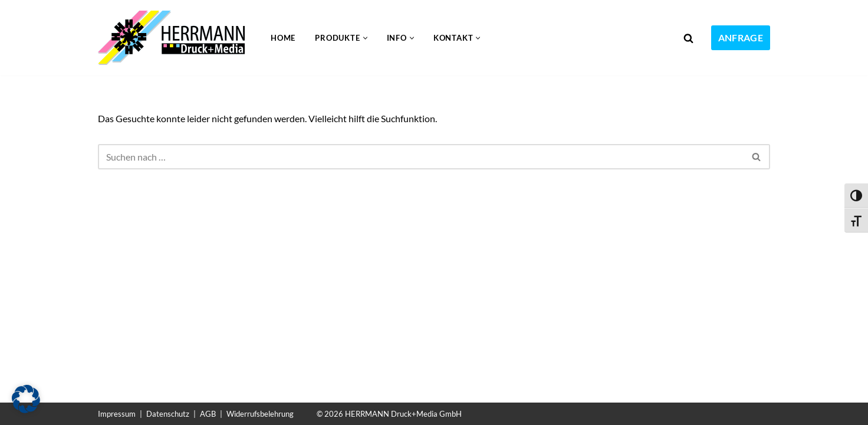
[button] (365, 38)
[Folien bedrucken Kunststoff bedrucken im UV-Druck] (174, 38)
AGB (208, 414)
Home (283, 38)
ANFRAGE (741, 37)
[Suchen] (688, 38)
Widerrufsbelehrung (260, 414)
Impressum (117, 414)
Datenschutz (168, 414)
